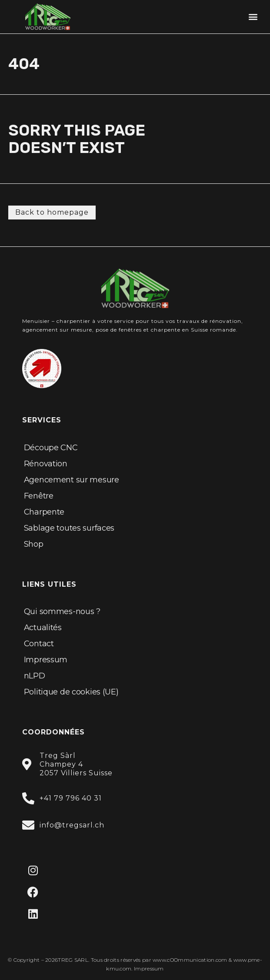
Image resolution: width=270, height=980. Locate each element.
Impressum (46, 660)
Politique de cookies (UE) (71, 692)
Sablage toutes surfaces (69, 528)
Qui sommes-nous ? (62, 611)
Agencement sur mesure (72, 480)
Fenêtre (39, 496)
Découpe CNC (51, 448)
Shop (34, 544)
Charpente (44, 512)
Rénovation (46, 464)
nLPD (35, 676)
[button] (253, 17)
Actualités (43, 628)
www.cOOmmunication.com (190, 960)
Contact (39, 644)
